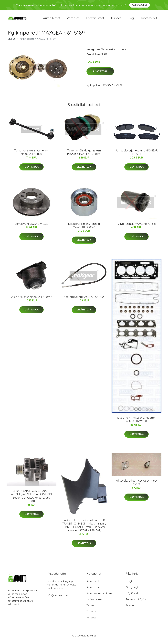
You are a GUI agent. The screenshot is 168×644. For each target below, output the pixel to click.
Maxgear (121, 52)
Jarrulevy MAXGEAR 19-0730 (31, 227)
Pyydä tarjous (140, 5)
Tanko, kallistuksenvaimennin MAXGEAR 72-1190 (31, 155)
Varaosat (73, 20)
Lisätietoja (100, 74)
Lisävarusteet (95, 20)
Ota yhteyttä (133, 590)
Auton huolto (94, 584)
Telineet (116, 20)
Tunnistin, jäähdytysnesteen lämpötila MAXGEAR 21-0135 (84, 155)
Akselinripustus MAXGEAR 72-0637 (31, 300)
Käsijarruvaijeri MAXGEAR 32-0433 (84, 300)
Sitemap (131, 608)
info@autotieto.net (58, 598)
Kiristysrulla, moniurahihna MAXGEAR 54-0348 (84, 228)
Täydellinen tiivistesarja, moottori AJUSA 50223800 (136, 422)
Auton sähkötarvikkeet (100, 596)
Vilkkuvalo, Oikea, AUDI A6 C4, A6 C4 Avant (136, 485)
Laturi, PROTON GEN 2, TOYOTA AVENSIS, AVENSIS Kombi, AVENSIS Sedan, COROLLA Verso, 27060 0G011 (31, 499)
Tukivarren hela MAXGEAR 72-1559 (136, 227)
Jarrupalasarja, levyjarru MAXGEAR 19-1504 (136, 155)
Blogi (131, 20)
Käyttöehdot (133, 596)
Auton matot (52, 20)
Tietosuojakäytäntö (137, 602)
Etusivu (12, 42)
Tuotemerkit (149, 20)
